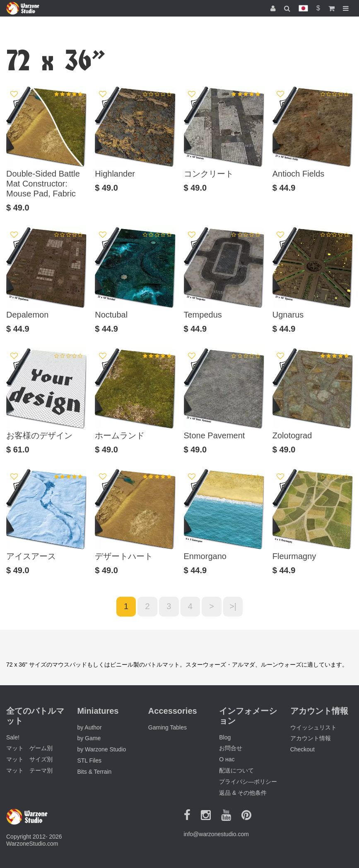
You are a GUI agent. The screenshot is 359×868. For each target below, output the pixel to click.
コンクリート (209, 174)
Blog (225, 737)
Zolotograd (292, 435)
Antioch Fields (299, 174)
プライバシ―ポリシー (248, 782)
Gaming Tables (167, 727)
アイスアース (31, 556)
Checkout (302, 750)
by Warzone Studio (101, 750)
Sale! (13, 737)
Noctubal (111, 315)
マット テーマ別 (29, 770)
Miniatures (98, 711)
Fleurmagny (294, 556)
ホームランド (120, 435)
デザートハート (124, 556)
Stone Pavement (214, 435)
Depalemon (27, 315)
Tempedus (203, 315)
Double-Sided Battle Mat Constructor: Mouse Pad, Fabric (43, 184)
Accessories (173, 711)
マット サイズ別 (29, 760)
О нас (227, 760)
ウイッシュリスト (313, 727)
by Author (89, 727)
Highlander (115, 174)
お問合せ (231, 748)
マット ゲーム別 (29, 748)
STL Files (89, 760)
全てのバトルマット (35, 716)
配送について (236, 770)
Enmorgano (205, 556)
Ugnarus (288, 315)
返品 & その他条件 (243, 793)
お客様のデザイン (39, 435)
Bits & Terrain (94, 772)
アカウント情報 (311, 739)
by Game (89, 739)
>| (233, 607)
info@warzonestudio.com (216, 834)
